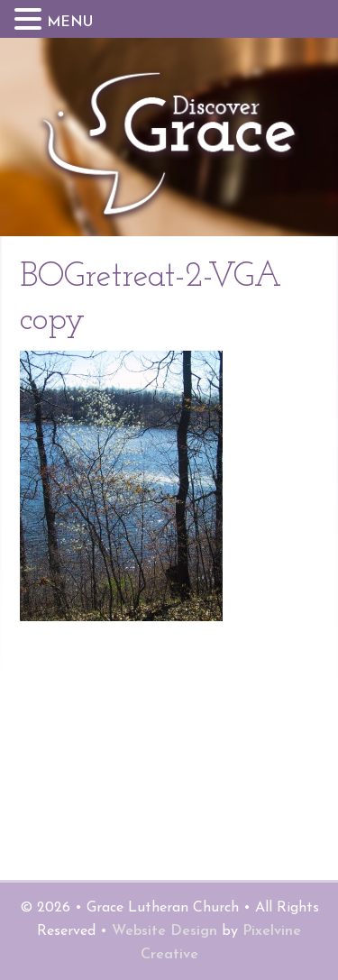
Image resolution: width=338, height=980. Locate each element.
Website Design (164, 931)
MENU (70, 23)
